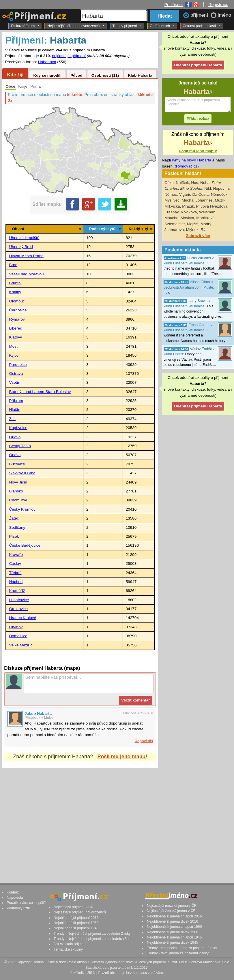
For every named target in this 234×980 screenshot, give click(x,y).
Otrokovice (18, 609)
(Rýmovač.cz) (187, 166)
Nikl (208, 188)
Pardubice (18, 365)
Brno (13, 265)
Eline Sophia (191, 188)
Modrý (206, 224)
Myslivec (172, 200)
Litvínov (16, 627)
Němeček (219, 194)
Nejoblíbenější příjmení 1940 (76, 928)
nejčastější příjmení (69, 56)
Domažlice (18, 636)
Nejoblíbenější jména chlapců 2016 (174, 916)
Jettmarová (174, 230)
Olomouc (17, 301)
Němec (171, 194)
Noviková (189, 212)
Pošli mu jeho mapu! (122, 757)
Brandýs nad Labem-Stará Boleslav (40, 392)
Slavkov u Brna (22, 473)
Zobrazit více (198, 236)
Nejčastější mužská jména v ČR (172, 906)
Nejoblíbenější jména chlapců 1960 (174, 927)
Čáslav (15, 564)
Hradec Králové (23, 618)
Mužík (220, 200)
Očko (169, 183)
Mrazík (188, 206)
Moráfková (205, 218)
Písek (14, 536)
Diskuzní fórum (25, 26)
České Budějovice (25, 545)
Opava (15, 455)
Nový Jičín (18, 482)
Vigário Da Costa (194, 194)
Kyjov (14, 355)
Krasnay (172, 212)
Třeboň (15, 573)
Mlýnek (192, 230)
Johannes (204, 200)
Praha (35, 86)
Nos (194, 183)
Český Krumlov (22, 509)
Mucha (188, 200)
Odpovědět (144, 741)
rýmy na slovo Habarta (192, 160)
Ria (203, 230)
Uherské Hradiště (24, 238)
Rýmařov (17, 319)
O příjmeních (162, 26)
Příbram (16, 401)
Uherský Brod (21, 247)
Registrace (218, 5)
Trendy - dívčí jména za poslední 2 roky (178, 953)
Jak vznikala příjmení (70, 944)
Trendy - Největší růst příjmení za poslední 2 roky (92, 934)
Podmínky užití (18, 908)
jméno (224, 15)
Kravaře (16, 555)
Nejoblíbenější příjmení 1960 (76, 923)
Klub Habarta (140, 75)
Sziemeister (175, 224)
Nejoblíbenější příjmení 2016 (76, 918)
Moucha (171, 218)
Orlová (15, 437)
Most (13, 346)
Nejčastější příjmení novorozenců (76, 26)
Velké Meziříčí (21, 645)
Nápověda (15, 898)
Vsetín (15, 382)
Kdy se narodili (47, 75)
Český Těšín (20, 446)
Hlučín (15, 410)
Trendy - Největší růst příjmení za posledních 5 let (93, 939)
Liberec (15, 328)
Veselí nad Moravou (26, 274)
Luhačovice (19, 600)
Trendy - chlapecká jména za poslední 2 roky (182, 948)
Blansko (16, 491)
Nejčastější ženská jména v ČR (171, 911)
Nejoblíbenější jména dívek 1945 (173, 943)
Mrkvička (172, 206)
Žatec (14, 518)
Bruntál (15, 283)
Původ (76, 75)
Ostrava (16, 374)
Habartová (47, 62)
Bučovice (17, 464)
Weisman (207, 212)
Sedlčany (17, 527)
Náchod (16, 582)
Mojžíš (193, 224)
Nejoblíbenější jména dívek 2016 (173, 921)
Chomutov (18, 500)
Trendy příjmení (127, 26)
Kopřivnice (18, 428)
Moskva (187, 218)
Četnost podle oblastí (202, 26)
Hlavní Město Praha (26, 256)
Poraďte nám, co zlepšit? (26, 903)
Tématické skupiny (68, 949)
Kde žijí (15, 75)
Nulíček (182, 183)
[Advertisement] (80, 820)
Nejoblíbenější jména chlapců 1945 (174, 937)
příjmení (200, 15)
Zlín (12, 419)
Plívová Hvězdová (212, 206)
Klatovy (15, 337)
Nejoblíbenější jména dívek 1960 (173, 932)
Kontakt (13, 892)
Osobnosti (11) (105, 75)
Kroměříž (17, 591)
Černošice (18, 310)
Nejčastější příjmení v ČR (74, 907)
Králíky (15, 292)
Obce (10, 86)
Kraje (23, 86)
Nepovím (221, 188)
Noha (205, 183)
